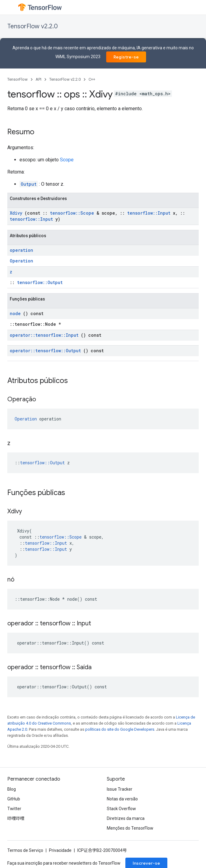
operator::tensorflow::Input (44, 335)
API (38, 79)
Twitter (14, 809)
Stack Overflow (121, 809)
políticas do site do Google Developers (120, 729)
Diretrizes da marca (126, 818)
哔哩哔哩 (16, 818)
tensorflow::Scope (72, 213)
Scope (67, 160)
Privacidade (60, 850)
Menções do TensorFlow (130, 828)
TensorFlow (17, 79)
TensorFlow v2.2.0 (33, 26)
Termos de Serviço (25, 850)
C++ (92, 79)
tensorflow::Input (149, 213)
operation (21, 250)
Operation (21, 261)
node (15, 313)
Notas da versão (122, 799)
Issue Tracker (120, 789)
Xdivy (16, 213)
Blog (12, 789)
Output (29, 184)
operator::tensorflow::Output (45, 351)
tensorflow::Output (40, 282)
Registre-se (126, 57)
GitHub (14, 799)
